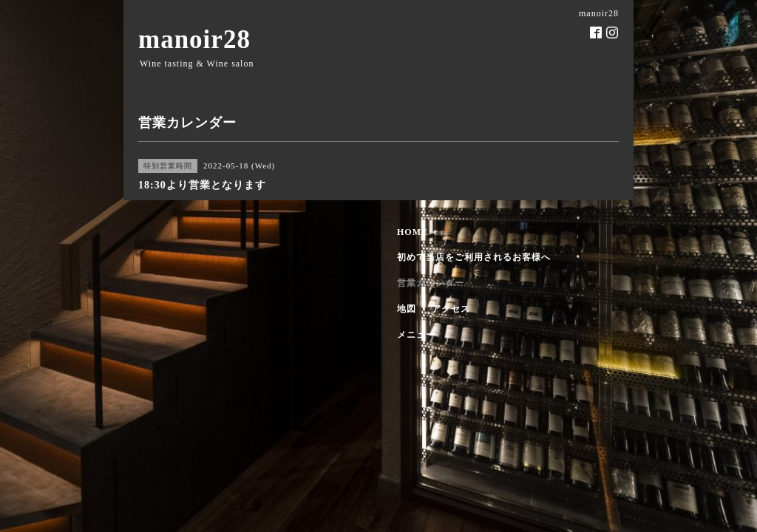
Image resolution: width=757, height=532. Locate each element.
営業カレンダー (431, 283)
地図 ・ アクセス (434, 309)
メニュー (416, 335)
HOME (413, 232)
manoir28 (194, 40)
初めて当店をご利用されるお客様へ (474, 257)
